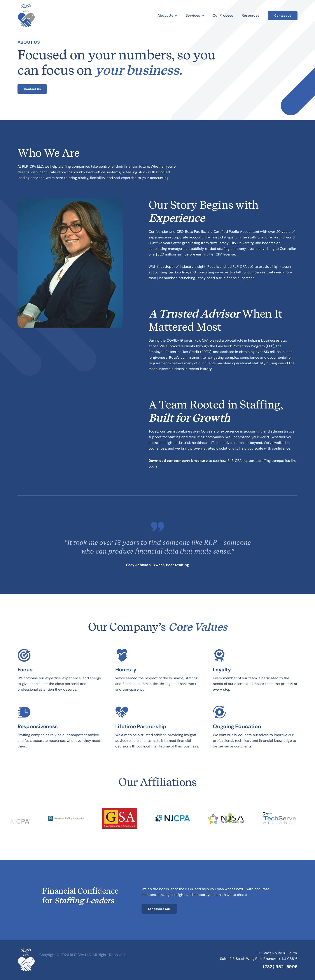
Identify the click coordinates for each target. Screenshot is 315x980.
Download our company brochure (178, 461)
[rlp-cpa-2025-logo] (26, 6)
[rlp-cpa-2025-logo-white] (26, 950)
